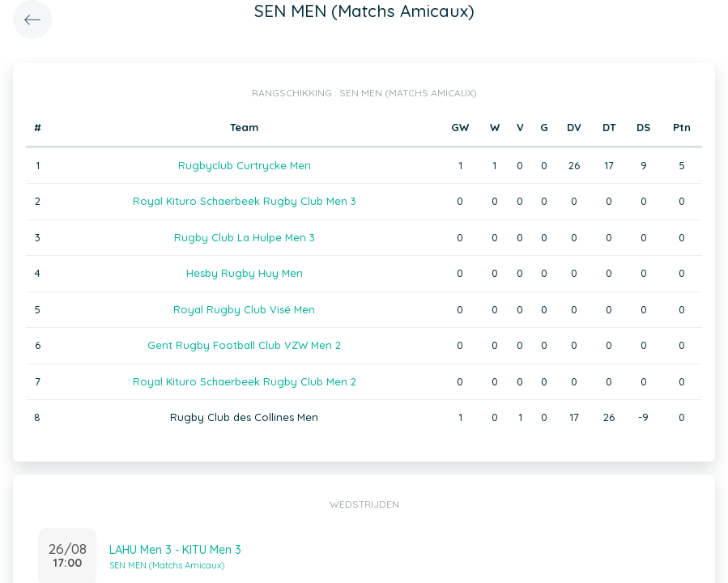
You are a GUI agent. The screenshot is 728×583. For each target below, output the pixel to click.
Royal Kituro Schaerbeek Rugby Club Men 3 (245, 201)
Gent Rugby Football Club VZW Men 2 (244, 345)
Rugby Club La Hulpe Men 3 (245, 237)
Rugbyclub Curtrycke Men (245, 165)
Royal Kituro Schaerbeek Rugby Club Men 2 (245, 381)
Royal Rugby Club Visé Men (244, 309)
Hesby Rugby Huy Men (245, 273)
